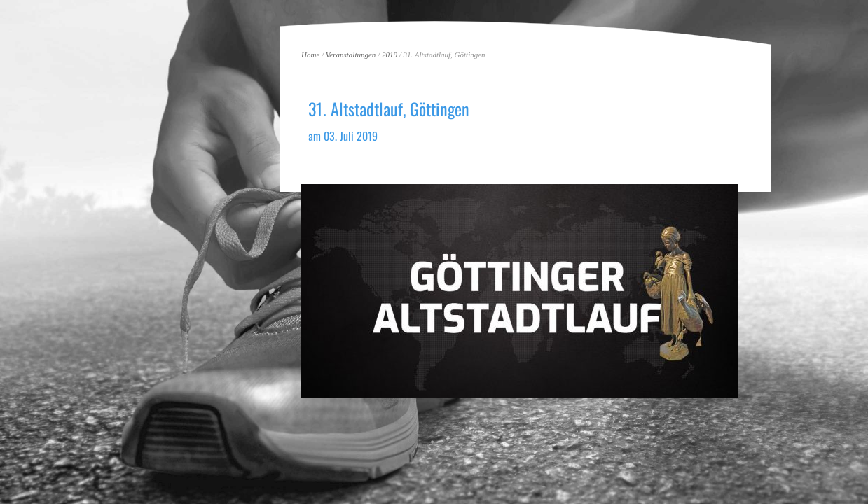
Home (310, 55)
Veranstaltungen (351, 55)
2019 (390, 55)
